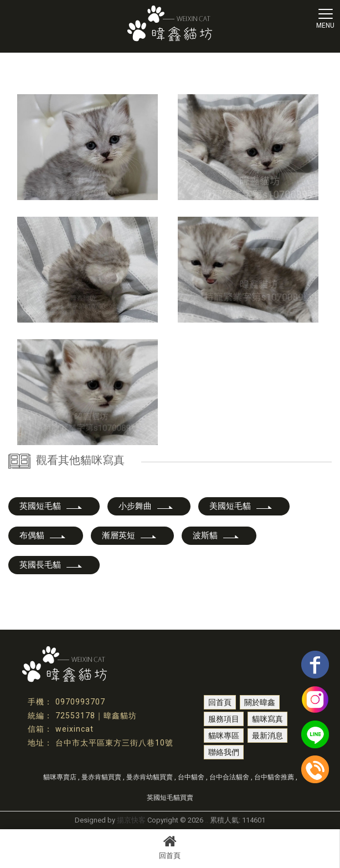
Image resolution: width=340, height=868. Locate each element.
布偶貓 (43, 535)
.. (207, 820)
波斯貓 (216, 535)
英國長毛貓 (51, 565)
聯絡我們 (224, 752)
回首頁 (170, 847)
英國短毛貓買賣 (170, 798)
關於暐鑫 (260, 702)
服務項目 (224, 719)
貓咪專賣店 (60, 777)
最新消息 (267, 736)
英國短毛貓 (51, 506)
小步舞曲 (146, 506)
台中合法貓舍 (229, 777)
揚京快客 (131, 820)
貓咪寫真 (267, 719)
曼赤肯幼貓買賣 (150, 777)
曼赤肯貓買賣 (101, 777)
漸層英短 (130, 535)
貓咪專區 (224, 736)
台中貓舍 (191, 777)
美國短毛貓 (241, 506)
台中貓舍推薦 (274, 777)
